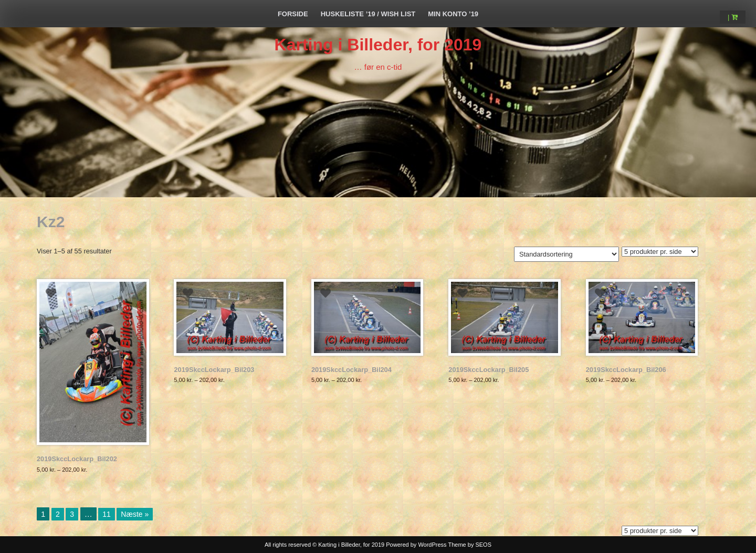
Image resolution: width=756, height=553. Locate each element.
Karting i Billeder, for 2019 (378, 45)
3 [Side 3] (72, 514)
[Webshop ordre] (566, 254)
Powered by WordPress (416, 545)
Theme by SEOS (470, 545)
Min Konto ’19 (453, 14)
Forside (293, 14)
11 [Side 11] (107, 514)
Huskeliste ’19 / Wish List (368, 14)
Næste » (135, 514)
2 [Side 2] (58, 514)
